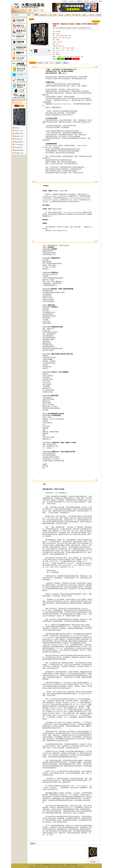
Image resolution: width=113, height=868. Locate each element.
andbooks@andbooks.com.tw (67, 867)
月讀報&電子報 (43, 15)
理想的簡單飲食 (18, 148)
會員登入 (65, 1)
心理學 (64, 57)
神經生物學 (77, 57)
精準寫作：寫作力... (19, 131)
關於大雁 (92, 15)
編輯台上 (85, 15)
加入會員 (71, 1)
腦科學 (72, 57)
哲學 (68, 57)
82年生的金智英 (18, 139)
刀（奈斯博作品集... (19, 145)
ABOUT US (94, 1)
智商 (82, 57)
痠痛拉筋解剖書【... (19, 142)
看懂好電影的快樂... (19, 150)
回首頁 (100, 1)
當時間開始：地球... (19, 153)
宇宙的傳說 (98, 862)
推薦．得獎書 (53, 15)
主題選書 (61, 15)
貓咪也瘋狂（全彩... (19, 136)
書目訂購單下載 (76, 15)
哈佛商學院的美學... (19, 133)
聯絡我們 (99, 15)
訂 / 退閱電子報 (79, 1)
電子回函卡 (87, 1)
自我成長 (59, 57)
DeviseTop (81, 867)
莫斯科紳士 (17, 128)
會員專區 (68, 15)
